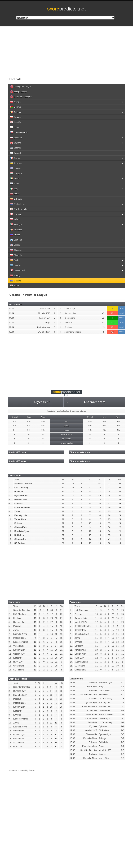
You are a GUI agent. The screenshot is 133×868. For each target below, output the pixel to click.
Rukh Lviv (19, 535)
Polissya (19, 492)
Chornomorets (95, 402)
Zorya (17, 511)
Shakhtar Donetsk (23, 484)
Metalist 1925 (21, 500)
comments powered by (22, 770)
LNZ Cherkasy (21, 488)
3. (9, 492)
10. (10, 519)
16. (10, 543)
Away (43, 417)
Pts (120, 480)
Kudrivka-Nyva (22, 531)
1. (9, 484)
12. (10, 527)
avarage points (66, 435)
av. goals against (66, 443)
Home (29, 417)
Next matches (15, 304)
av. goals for (66, 439)
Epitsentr (19, 523)
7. (9, 507)
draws (66, 426)
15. (10, 539)
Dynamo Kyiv (21, 496)
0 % (15, 421)
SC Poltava (20, 543)
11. (10, 523)
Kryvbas (18, 503)
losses (67, 430)
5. (9, 500)
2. (9, 488)
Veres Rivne (20, 519)
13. (10, 531)
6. (9, 503)
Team (17, 480)
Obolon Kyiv (21, 527)
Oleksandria (20, 539)
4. (9, 496)
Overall (15, 417)
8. (9, 511)
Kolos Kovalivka (22, 507)
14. (10, 535)
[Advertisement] (66, 51)
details (122, 308)
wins (66, 421)
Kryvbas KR (42, 402)
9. (9, 515)
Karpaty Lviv (21, 515)
